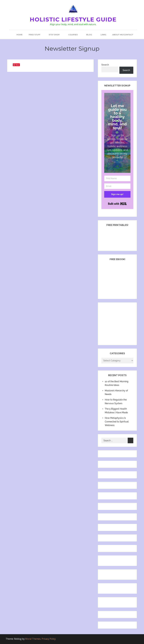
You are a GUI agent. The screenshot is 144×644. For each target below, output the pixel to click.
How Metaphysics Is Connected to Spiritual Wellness (117, 422)
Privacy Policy (49, 639)
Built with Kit (117, 204)
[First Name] (117, 178)
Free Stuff (36, 35)
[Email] (117, 186)
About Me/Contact (123, 35)
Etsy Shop (56, 35)
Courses (74, 35)
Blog (90, 35)
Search (105, 65)
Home (20, 35)
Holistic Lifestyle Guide (73, 19)
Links (103, 35)
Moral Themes (33, 639)
